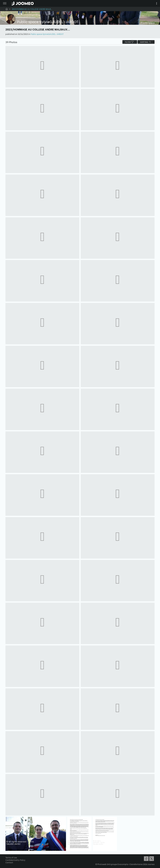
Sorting (146, 42)
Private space (148, 23)
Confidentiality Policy (15, 860)
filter (130, 42)
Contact (9, 862)
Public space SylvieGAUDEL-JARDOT (47, 34)
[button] (7, 854)
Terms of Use (11, 857)
